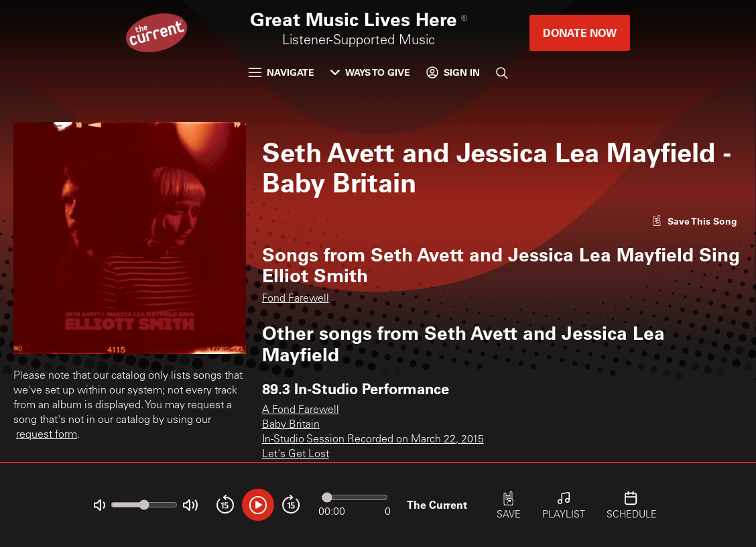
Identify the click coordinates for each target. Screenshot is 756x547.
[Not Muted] (100, 505)
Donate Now (580, 33)
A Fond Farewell (301, 410)
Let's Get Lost (296, 454)
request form (47, 435)
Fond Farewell (296, 299)
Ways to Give (370, 72)
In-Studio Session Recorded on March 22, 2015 (373, 440)
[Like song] (694, 221)
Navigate (281, 72)
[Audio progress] (355, 497)
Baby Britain (291, 425)
